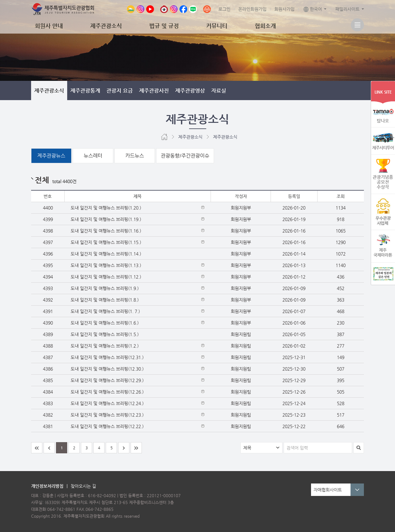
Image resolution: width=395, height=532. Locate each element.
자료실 (219, 90)
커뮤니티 (217, 26)
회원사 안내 (49, 26)
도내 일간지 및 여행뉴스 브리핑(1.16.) (106, 231)
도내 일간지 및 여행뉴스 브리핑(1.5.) (105, 334)
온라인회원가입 (252, 9)
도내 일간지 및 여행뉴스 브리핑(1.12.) (106, 277)
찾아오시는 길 (83, 486)
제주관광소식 (106, 26)
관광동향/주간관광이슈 (185, 156)
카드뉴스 (135, 156)
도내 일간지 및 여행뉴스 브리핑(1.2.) (105, 346)
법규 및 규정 (164, 26)
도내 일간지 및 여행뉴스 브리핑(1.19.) (106, 219)
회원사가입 (284, 9)
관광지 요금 (120, 90)
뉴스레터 (93, 156)
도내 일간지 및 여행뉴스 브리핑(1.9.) (105, 288)
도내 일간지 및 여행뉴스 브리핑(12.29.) (107, 380)
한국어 (313, 9)
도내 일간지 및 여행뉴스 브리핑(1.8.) (105, 300)
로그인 (224, 9)
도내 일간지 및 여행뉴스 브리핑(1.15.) (106, 242)
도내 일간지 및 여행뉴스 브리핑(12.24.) (107, 403)
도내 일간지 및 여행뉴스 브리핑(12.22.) (107, 426)
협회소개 (265, 26)
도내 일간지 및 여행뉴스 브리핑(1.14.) (106, 254)
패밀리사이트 (347, 9)
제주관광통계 (85, 90)
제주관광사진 (154, 90)
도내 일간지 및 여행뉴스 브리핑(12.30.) (107, 369)
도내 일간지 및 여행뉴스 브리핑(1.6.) (105, 323)
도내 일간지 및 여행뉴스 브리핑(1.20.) (106, 208)
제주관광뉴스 (51, 156)
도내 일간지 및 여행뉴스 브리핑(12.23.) (107, 415)
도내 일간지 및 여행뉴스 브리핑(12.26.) (107, 392)
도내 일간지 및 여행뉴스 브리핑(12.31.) (107, 357)
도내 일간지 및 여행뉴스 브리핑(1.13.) (106, 265)
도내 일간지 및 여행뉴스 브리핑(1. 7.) (105, 311)
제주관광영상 (190, 90)
